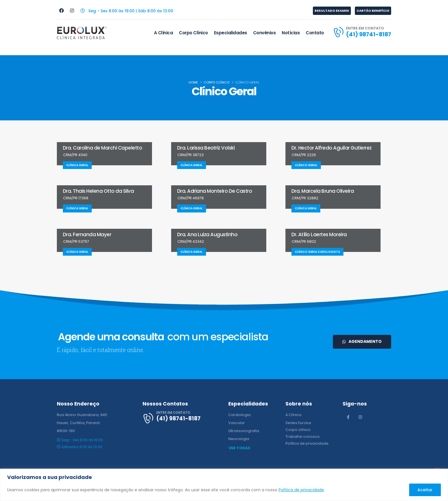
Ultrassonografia (244, 431)
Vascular (237, 423)
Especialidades (231, 33)
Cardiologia (239, 415)
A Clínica (164, 33)
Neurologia (239, 439)
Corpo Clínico (193, 33)
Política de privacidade (301, 490)
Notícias (291, 33)
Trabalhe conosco (303, 437)
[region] (224, 485)
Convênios (265, 33)
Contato (315, 33)
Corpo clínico (298, 430)
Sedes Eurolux (298, 423)
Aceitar (425, 490)
